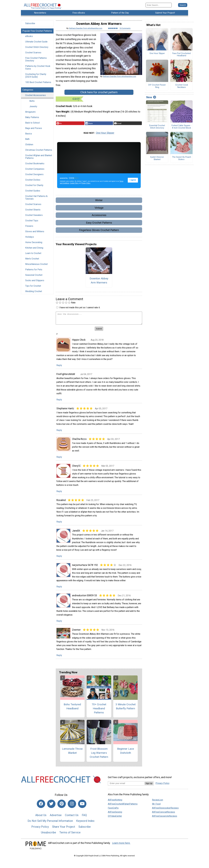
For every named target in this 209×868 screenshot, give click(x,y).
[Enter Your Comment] (99, 322)
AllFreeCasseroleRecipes (165, 820)
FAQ (84, 819)
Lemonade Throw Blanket (72, 755)
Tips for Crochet (33, 290)
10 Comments (125, 32)
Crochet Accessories (35, 100)
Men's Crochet (32, 263)
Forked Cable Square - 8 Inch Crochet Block (181, 131)
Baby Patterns (32, 122)
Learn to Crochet (33, 258)
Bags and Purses (34, 133)
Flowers (29, 230)
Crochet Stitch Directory (37, 51)
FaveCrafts (113, 812)
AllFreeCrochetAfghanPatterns (123, 808)
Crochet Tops (32, 225)
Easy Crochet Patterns (99, 227)
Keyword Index (85, 825)
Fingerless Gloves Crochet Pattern (99, 234)
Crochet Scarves (33, 57)
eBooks (29, 41)
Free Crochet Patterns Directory (36, 64)
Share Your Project (64, 831)
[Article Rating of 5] (113, 32)
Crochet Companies (35, 173)
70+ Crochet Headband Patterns (99, 713)
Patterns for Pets (34, 274)
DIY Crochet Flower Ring (157, 90)
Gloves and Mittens (35, 236)
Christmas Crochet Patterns (39, 154)
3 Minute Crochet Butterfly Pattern (126, 711)
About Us (41, 819)
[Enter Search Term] (159, 7)
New (151, 101)
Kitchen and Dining (34, 252)
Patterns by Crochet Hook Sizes (38, 72)
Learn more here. (121, 847)
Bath (27, 143)
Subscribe (30, 28)
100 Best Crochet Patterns (38, 87)
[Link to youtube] (82, 808)
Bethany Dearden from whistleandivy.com (86, 32)
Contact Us (72, 819)
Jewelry (33, 111)
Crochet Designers (34, 179)
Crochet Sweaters (34, 219)
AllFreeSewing (115, 816)
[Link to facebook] (41, 808)
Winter (99, 205)
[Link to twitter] (51, 808)
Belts (32, 105)
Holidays (30, 241)
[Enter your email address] (126, 787)
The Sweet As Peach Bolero (182, 163)
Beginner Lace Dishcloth (126, 755)
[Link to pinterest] (62, 808)
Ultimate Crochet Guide (36, 46)
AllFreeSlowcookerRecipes (165, 812)
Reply (59, 370)
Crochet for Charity (34, 190)
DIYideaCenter (115, 820)
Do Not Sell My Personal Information (50, 825)
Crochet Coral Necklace (182, 90)
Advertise (56, 819)
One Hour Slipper (105, 137)
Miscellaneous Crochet (36, 268)
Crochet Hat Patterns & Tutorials (36, 202)
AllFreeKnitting (115, 804)
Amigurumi (30, 116)
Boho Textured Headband (72, 711)
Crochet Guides (33, 195)
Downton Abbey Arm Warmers (99, 285)
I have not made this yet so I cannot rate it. (80, 312)
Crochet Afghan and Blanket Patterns (39, 161)
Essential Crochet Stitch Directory (157, 131)
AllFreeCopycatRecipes (164, 816)
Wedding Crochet (34, 296)
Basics (29, 138)
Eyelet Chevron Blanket (157, 163)
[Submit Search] (183, 7)
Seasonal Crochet (34, 279)
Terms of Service (70, 837)
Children (29, 149)
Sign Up (149, 788)
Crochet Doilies (33, 184)
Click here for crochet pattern (99, 97)
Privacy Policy (40, 831)
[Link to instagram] (72, 808)
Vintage (99, 212)
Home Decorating (34, 247)
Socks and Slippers (35, 285)
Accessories (99, 219)
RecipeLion (158, 804)
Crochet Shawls (33, 214)
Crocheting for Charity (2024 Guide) (36, 80)
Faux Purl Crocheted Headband (181, 59)
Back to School (32, 127)
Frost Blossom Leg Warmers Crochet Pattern (99, 757)
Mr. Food (156, 808)
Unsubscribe (48, 837)
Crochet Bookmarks (35, 168)
